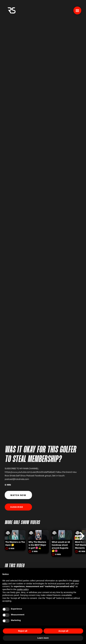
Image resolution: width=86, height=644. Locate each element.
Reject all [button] (23, 631)
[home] (11, 10)
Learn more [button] (43, 638)
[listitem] (15, 536)
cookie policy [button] (23, 589)
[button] (77, 10)
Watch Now (18, 495)
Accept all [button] (63, 631)
